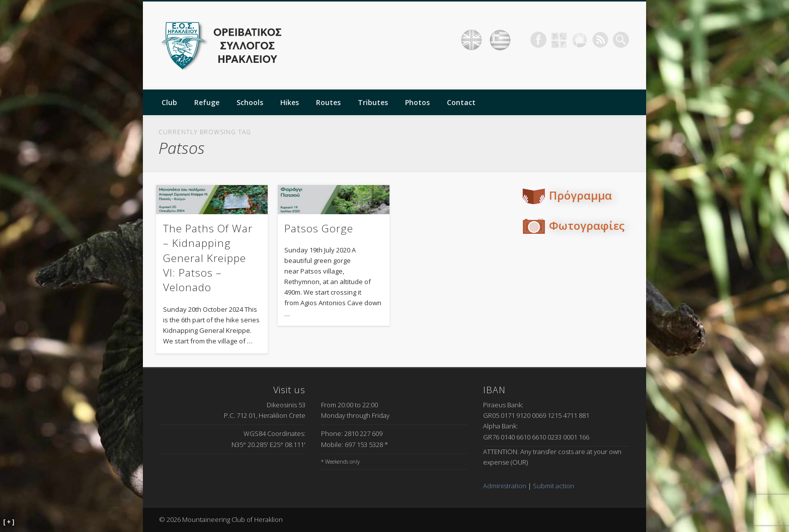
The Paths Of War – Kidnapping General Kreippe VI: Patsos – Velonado (208, 258)
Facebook (538, 40)
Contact (461, 102)
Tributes (373, 102)
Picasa (580, 40)
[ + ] (9, 522)
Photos (417, 102)
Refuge (207, 102)
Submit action (554, 486)
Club (169, 102)
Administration (505, 486)
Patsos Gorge (319, 228)
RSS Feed (600, 40)
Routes (328, 102)
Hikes (290, 102)
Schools (250, 102)
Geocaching (559, 40)
